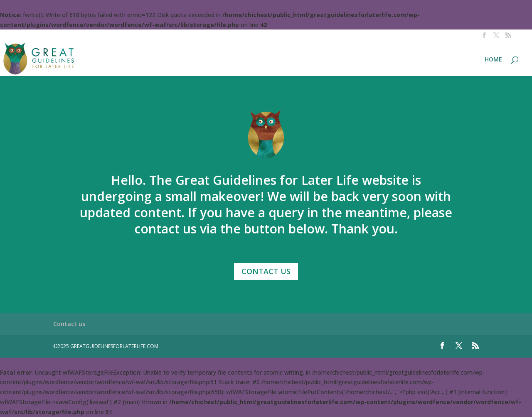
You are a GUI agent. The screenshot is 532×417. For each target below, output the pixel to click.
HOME (493, 60)
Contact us (69, 324)
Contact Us (266, 271)
